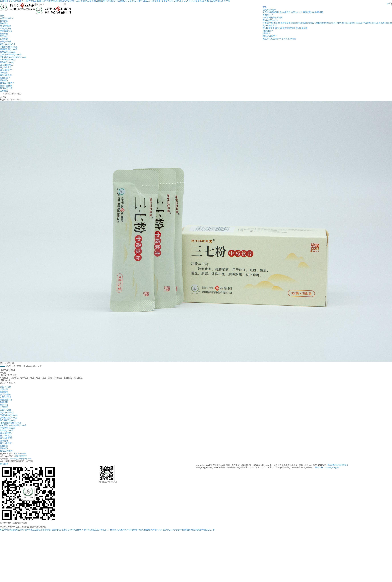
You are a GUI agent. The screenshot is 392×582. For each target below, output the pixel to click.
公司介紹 (267, 12)
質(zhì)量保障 (301, 28)
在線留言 (292, 39)
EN (388, 4)
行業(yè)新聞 (277, 18)
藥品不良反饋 (269, 39)
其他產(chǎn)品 (385, 23)
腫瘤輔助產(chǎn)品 (289, 23)
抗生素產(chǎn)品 (306, 23)
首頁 (265, 7)
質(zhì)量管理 (281, 28)
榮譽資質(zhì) (309, 12)
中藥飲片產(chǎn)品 (271, 23)
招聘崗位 (267, 33)
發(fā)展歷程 (285, 12)
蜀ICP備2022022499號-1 (338, 466)
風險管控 (291, 28)
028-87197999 (20, 454)
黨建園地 (275, 12)
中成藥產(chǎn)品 (370, 23)
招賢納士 (268, 31)
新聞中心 (268, 15)
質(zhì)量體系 (270, 26)
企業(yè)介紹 (269, 10)
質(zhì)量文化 (269, 28)
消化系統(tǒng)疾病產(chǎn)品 (349, 23)
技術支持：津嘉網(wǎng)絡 (327, 468)
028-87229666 (21, 457)
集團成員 (319, 12)
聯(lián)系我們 (270, 36)
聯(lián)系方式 (281, 39)
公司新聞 (267, 18)
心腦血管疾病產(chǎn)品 (325, 23)
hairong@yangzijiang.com (21, 460)
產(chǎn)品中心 (271, 20)
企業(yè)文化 (297, 12)
